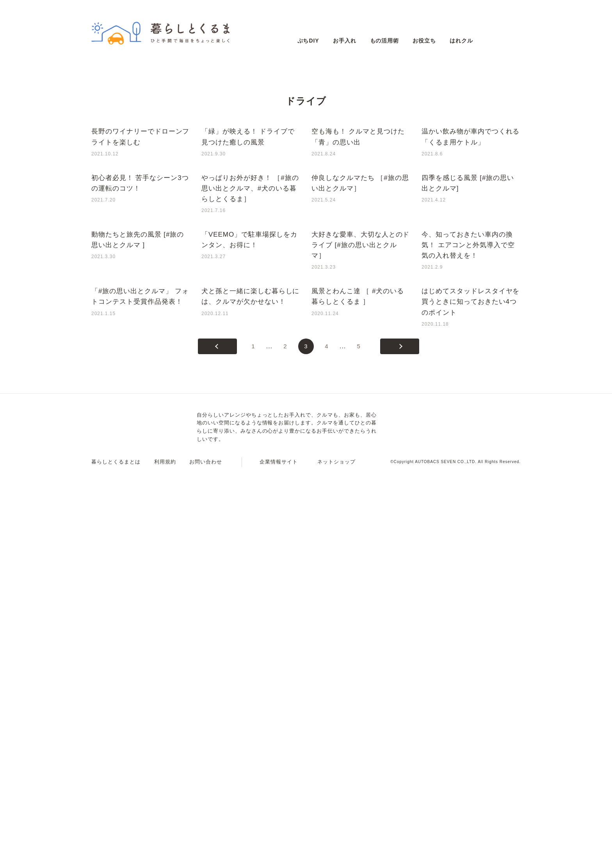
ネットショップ (336, 858)
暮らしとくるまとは (116, 858)
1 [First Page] (253, 743)
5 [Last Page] (359, 743)
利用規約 (165, 858)
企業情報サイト (279, 858)
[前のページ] (217, 743)
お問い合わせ (206, 858)
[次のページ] (400, 743)
